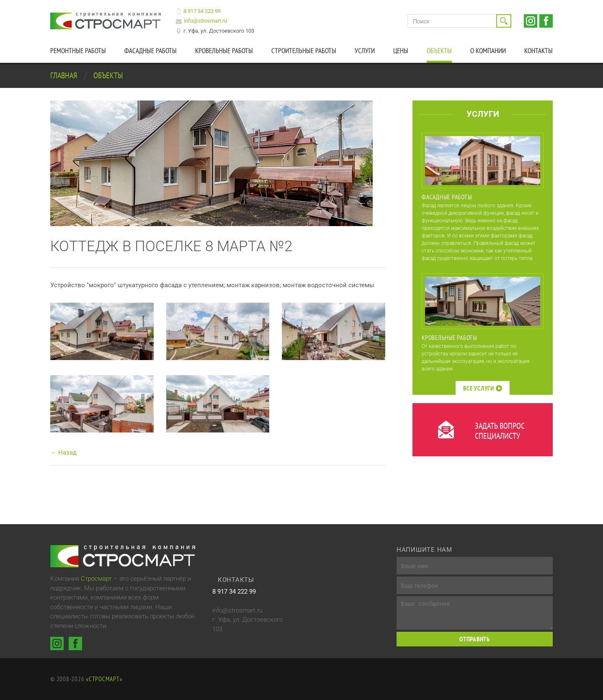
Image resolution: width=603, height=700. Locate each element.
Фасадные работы (151, 51)
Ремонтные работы (78, 51)
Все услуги (482, 388)
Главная (64, 75)
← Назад (63, 453)
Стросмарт (96, 579)
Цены (401, 51)
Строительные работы (304, 51)
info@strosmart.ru (205, 21)
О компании (488, 51)
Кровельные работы (224, 51)
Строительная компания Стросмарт (107, 21)
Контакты (539, 51)
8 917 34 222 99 (202, 11)
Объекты (439, 51)
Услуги (365, 51)
